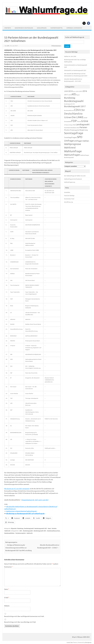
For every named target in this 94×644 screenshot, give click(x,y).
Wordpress (88, 642)
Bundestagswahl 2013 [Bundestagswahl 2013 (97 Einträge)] (69, 104)
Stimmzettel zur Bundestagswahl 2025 (75, 70)
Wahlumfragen (42, 28)
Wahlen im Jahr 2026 (70, 56)
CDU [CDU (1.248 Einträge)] (77, 110)
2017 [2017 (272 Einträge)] (66, 95)
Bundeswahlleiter (9, 533)
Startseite (8, 28)
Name (7, 589)
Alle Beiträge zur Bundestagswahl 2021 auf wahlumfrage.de (25, 513)
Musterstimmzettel (57, 28)
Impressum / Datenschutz (74, 28)
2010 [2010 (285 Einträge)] (71, 91)
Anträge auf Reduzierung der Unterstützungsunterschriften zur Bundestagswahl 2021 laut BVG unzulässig (19, 548)
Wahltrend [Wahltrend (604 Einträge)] (70, 147)
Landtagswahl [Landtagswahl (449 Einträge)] (83, 124)
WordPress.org (69, 202)
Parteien (54, 528)
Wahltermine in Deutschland (24, 28)
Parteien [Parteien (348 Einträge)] (83, 127)
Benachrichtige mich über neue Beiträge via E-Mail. (20, 622)
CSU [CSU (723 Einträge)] (82, 110)
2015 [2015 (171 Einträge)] (81, 91)
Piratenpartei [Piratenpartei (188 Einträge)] (75, 130)
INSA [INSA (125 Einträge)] (74, 125)
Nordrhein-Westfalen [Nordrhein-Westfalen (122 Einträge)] (70, 128)
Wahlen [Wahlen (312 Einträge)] (86, 141)
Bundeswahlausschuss (54, 531)
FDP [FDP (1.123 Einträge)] (74, 121)
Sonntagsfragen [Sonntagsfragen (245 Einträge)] (70, 137)
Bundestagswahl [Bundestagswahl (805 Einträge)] (74, 101)
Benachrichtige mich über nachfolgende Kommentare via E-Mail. (24, 616)
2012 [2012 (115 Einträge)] (74, 91)
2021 (21, 531)
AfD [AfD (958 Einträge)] (74, 94)
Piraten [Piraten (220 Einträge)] (67, 130)
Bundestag (20, 528)
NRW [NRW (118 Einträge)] (78, 128)
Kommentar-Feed (69, 199)
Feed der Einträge (69, 196)
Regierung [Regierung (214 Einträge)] (84, 130)
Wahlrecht (7, 531)
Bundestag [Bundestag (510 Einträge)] (70, 98)
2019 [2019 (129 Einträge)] (70, 95)
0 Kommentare (56, 46)
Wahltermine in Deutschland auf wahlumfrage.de (21, 511)
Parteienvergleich (21, 533)
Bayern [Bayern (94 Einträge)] (78, 95)
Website (7, 606)
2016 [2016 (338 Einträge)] (85, 91)
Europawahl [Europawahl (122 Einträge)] (68, 121)
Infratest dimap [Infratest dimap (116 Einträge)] (68, 125)
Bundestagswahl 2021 (41, 528)
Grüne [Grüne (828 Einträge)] (85, 121)
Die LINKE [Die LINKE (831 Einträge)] (78, 117)
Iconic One (70, 642)
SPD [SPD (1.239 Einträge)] (80, 137)
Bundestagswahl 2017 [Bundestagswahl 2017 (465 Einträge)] (75, 106)
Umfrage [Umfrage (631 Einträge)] (69, 141)
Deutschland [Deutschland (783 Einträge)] (71, 114)
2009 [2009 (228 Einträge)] (66, 91)
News (49, 528)
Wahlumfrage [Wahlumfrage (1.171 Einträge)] (73, 151)
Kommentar (8, 567)
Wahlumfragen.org (70, 182)
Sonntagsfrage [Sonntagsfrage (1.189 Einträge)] (74, 133)
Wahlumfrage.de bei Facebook (73, 179)
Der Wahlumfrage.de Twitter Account (75, 176)
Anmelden (67, 192)
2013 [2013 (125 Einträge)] (77, 91)
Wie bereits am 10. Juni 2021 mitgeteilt (17, 489)
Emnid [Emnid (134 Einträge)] (85, 118)
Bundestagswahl (29, 528)
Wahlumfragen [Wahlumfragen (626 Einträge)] (72, 155)
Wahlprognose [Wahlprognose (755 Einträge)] (73, 144)
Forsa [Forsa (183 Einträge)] (79, 121)
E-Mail (7, 597)
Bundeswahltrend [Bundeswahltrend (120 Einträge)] (69, 110)
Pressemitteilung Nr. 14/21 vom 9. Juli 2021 (35, 500)
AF (8, 46)
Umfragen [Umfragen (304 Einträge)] (78, 141)
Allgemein (14, 528)
